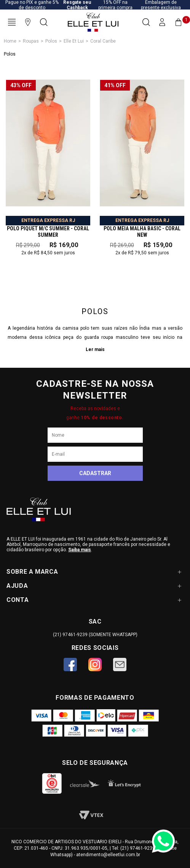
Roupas (31, 41)
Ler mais (95, 349)
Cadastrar (95, 473)
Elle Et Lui (74, 41)
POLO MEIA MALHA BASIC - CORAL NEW (142, 232)
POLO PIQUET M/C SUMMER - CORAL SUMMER (48, 232)
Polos (51, 41)
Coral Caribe (103, 41)
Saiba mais (80, 550)
